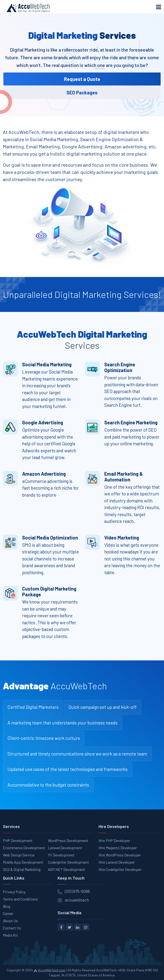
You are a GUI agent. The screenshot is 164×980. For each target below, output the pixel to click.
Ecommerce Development (24, 848)
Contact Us (12, 928)
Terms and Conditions (20, 899)
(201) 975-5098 (77, 891)
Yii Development (61, 855)
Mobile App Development (23, 862)
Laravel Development (65, 848)
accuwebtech (77, 900)
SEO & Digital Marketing (22, 869)
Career (8, 913)
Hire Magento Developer (118, 848)
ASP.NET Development (66, 869)
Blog (7, 906)
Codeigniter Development (68, 862)
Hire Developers (114, 826)
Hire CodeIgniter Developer (120, 869)
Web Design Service (19, 855)
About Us (10, 921)
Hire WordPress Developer (120, 855)
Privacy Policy (14, 892)
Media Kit (10, 935)
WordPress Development (68, 840)
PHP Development (18, 840)
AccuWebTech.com (52, 970)
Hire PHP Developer (114, 840)
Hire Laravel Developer (117, 862)
